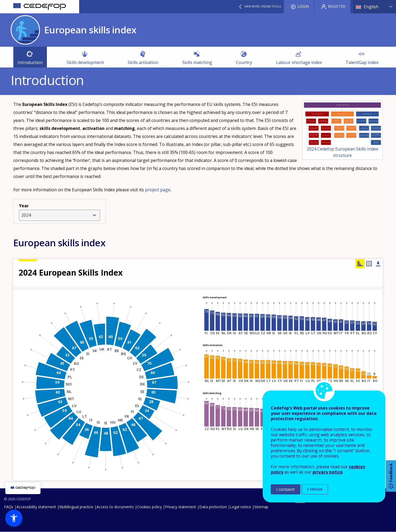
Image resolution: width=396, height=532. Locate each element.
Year (24, 206)
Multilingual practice (76, 507)
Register (336, 6)
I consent (286, 489)
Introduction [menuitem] (30, 62)
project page (158, 190)
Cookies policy (149, 507)
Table (369, 264)
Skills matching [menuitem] (197, 62)
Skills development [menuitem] (85, 62)
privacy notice (328, 472)
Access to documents (115, 507)
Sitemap (261, 507)
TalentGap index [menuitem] (360, 63)
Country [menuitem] (244, 62)
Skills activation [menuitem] (143, 62)
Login (303, 6)
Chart (360, 264)
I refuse (315, 489)
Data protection (213, 507)
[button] (14, 518)
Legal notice (241, 507)
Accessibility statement (36, 507)
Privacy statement (181, 507)
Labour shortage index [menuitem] (299, 62)
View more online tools (263, 6)
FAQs (9, 507)
